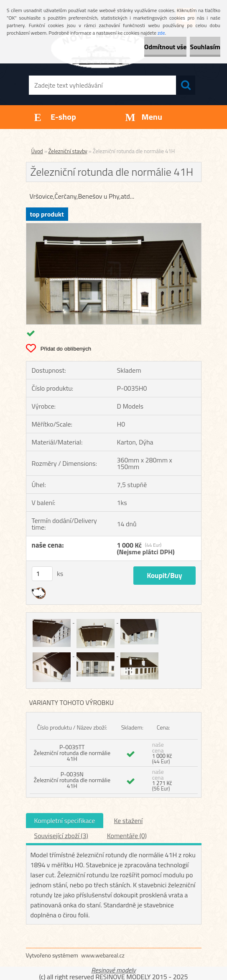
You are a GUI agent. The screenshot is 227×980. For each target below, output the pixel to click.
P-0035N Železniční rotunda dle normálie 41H (72, 780)
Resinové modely (113, 970)
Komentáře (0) (127, 836)
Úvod (37, 151)
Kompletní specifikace (65, 821)
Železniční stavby (68, 151)
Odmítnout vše (166, 47)
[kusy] (42, 574)
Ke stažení (128, 821)
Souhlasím (205, 47)
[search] (186, 85)
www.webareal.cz (103, 955)
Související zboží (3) (61, 836)
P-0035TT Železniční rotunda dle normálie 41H (72, 753)
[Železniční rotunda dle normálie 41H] (114, 227)
